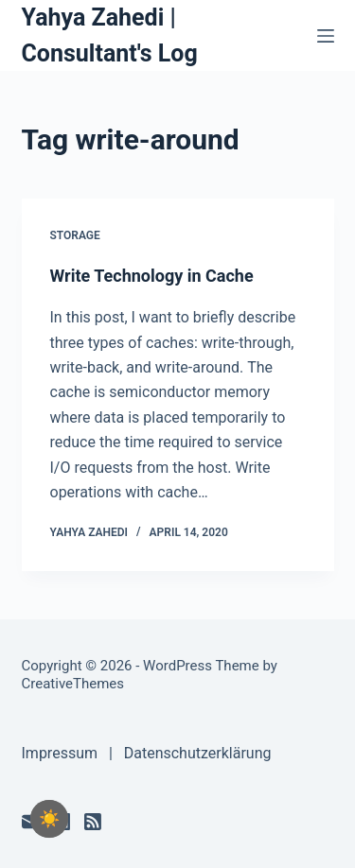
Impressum (60, 753)
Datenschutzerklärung (198, 753)
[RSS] (93, 822)
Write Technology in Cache (152, 276)
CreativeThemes (73, 684)
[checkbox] (49, 819)
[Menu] (326, 36)
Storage (75, 235)
